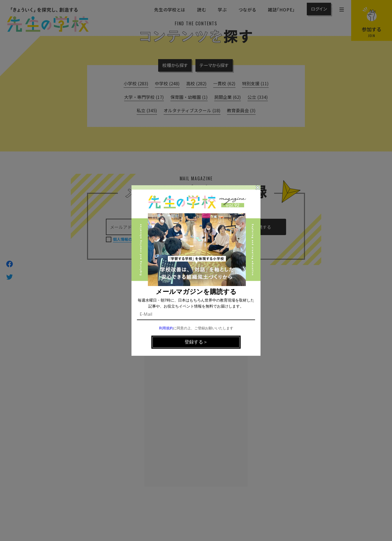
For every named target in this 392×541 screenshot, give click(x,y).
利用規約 (166, 328)
